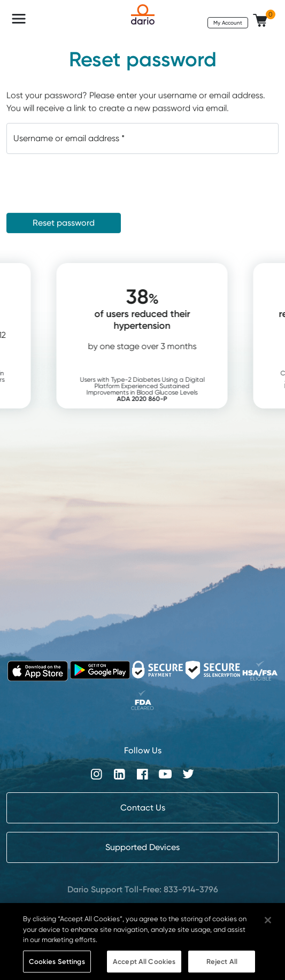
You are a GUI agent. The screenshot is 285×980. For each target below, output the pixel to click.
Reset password (64, 223)
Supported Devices (142, 847)
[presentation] (88, 183)
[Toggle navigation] (19, 19)
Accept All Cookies (144, 968)
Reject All (222, 968)
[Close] (268, 927)
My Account (228, 22)
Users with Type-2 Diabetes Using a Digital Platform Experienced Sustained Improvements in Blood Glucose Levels (159, 389)
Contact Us (143, 808)
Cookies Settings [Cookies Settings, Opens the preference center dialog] (57, 968)
